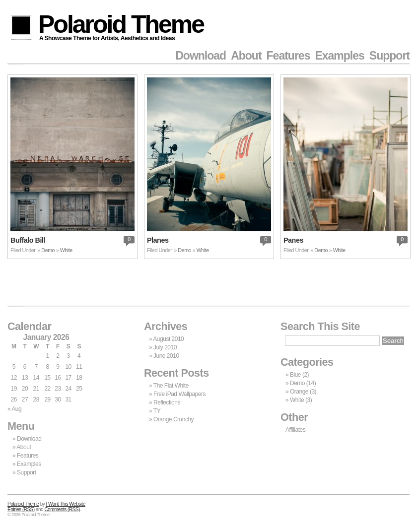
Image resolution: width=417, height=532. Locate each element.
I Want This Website (66, 504)
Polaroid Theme (121, 26)
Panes (293, 240)
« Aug (14, 409)
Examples (339, 56)
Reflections (167, 402)
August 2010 (168, 339)
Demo (48, 250)
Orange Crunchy (174, 419)
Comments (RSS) (62, 509)
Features (288, 56)
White (66, 250)
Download (201, 56)
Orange (299, 392)
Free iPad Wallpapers (179, 394)
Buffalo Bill (28, 240)
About (246, 56)
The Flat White (171, 386)
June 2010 (166, 356)
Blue (295, 375)
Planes (158, 240)
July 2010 (165, 347)
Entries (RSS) (21, 509)
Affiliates (295, 430)
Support (389, 56)
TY (157, 411)
